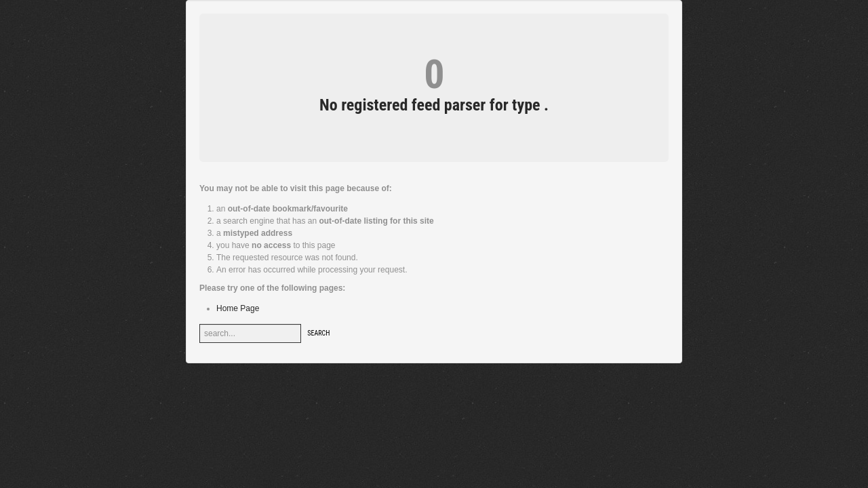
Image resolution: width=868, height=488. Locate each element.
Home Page (238, 308)
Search (318, 333)
